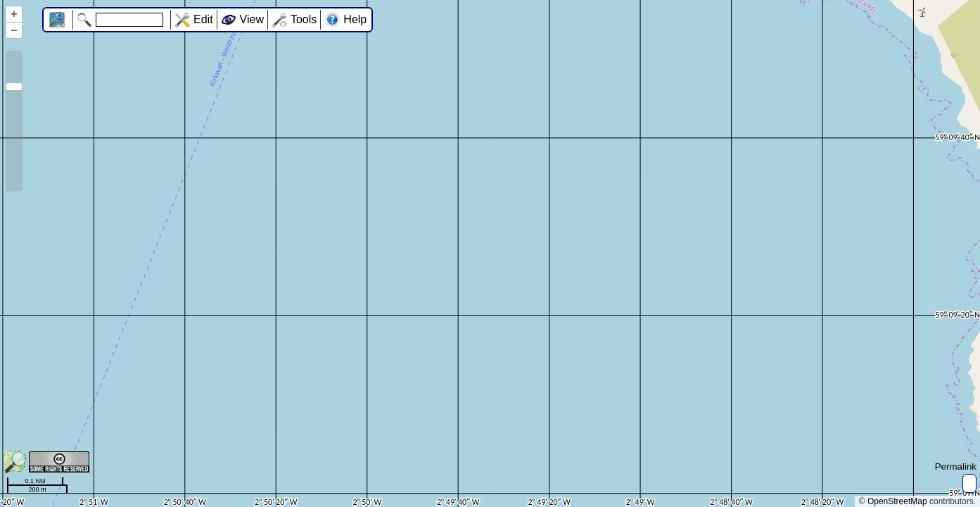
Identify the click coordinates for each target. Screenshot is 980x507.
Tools (304, 19)
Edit (203, 19)
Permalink (956, 467)
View (252, 19)
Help (355, 19)
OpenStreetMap (897, 501)
